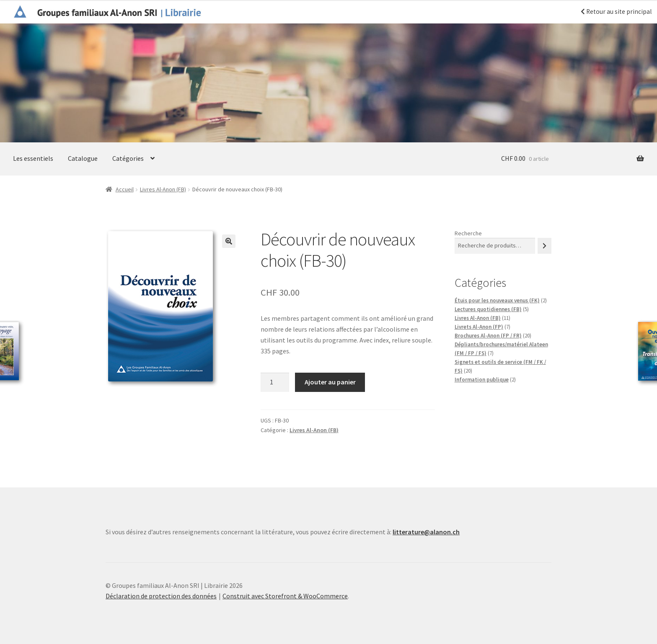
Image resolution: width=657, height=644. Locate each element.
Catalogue (83, 158)
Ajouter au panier (330, 382)
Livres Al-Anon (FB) (163, 189)
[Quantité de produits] (275, 382)
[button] (229, 241)
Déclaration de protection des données (161, 596)
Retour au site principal (616, 12)
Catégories (128, 158)
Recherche (468, 233)
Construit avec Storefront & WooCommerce (285, 596)
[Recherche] (544, 246)
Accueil (125, 189)
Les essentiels (33, 158)
